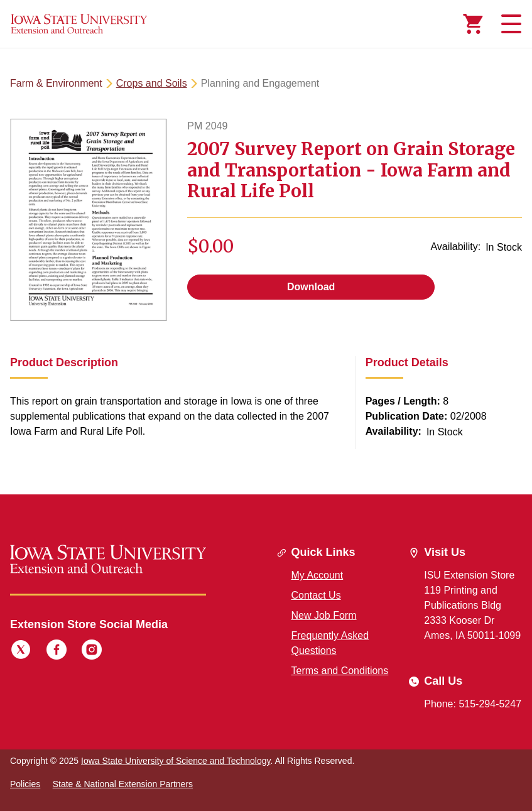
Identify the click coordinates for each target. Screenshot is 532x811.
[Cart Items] (473, 24)
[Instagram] (92, 651)
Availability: (455, 247)
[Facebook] (57, 651)
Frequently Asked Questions (330, 643)
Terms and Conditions (340, 671)
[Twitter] (21, 651)
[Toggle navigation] (509, 24)
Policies (25, 784)
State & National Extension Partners (123, 784)
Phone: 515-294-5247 (473, 704)
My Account (318, 575)
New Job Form (324, 615)
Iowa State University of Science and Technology (176, 761)
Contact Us (316, 595)
